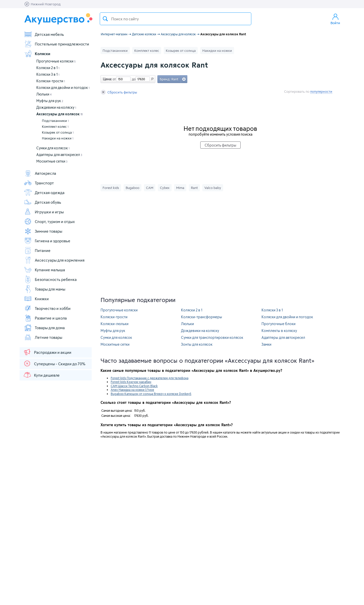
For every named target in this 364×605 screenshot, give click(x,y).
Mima (180, 188)
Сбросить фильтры (119, 92)
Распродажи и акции (47, 352)
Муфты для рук (50, 101)
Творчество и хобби (47, 308)
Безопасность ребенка (50, 279)
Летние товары (43, 337)
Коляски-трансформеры (202, 317)
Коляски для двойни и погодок (63, 87)
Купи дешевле (41, 375)
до (133, 79)
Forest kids (111, 188)
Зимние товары (43, 231)
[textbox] (176, 19)
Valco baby (213, 188)
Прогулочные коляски (56, 61)
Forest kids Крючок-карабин (131, 382)
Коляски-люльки (114, 324)
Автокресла (40, 173)
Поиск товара (105, 19)
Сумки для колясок (53, 148)
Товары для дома (44, 328)
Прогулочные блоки (278, 324)
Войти (335, 19)
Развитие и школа (45, 318)
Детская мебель (44, 34)
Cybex (165, 188)
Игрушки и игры (44, 212)
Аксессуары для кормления (54, 260)
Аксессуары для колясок (59, 114)
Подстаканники (55, 121)
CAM (150, 188)
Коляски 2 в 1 (48, 68)
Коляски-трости (51, 81)
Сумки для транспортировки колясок (212, 337)
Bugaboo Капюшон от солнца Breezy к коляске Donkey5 (151, 394)
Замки (266, 344)
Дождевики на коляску (56, 107)
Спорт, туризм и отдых (49, 221)
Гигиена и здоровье (47, 241)
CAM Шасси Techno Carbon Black (134, 386)
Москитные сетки (52, 161)
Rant (194, 188)
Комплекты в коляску (279, 331)
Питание (37, 250)
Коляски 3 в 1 (48, 74)
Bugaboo (133, 188)
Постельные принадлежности (56, 44)
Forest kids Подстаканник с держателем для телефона (150, 378)
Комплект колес (55, 126)
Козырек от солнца (58, 132)
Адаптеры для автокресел (59, 155)
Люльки (44, 94)
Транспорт (39, 183)
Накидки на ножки (58, 138)
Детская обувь (43, 202)
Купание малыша (44, 270)
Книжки (36, 299)
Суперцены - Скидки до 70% (54, 363)
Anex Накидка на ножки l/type (132, 390)
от (114, 79)
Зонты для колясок (197, 344)
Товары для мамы (45, 289)
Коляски (37, 54)
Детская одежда (44, 193)
